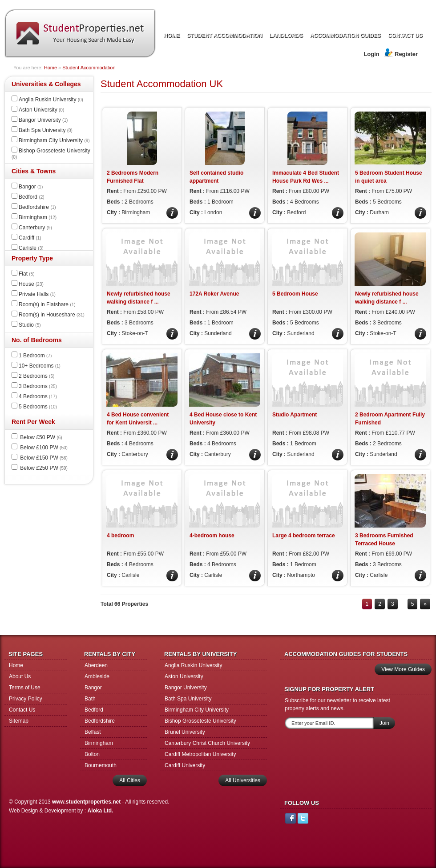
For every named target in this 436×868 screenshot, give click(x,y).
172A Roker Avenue (214, 294)
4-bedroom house (212, 536)
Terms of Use (25, 688)
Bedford (32, 197)
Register (406, 54)
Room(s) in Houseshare (52, 315)
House (31, 284)
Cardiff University (185, 765)
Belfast (93, 732)
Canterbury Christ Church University (207, 743)
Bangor (31, 187)
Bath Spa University (46, 130)
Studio (30, 325)
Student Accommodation (89, 68)
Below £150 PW (43, 458)
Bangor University (43, 120)
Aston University (41, 110)
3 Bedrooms (38, 386)
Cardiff (30, 238)
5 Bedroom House (295, 294)
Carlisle (31, 248)
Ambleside (97, 676)
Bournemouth (101, 765)
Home (50, 68)
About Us (20, 676)
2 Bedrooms (36, 376)
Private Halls (37, 294)
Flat (27, 274)
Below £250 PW (43, 468)
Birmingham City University (54, 140)
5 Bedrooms (38, 407)
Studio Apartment (295, 415)
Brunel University (185, 732)
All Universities (243, 780)
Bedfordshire (37, 207)
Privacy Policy (26, 699)
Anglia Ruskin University (51, 100)
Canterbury (35, 228)
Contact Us (22, 710)
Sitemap (19, 721)
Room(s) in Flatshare (47, 304)
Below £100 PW (43, 448)
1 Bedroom (35, 356)
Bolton (92, 754)
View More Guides (403, 669)
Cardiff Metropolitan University (200, 754)
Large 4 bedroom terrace (304, 536)
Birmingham (38, 217)
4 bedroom (120, 536)
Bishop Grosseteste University (200, 721)
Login (371, 54)
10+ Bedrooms (40, 366)
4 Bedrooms (38, 396)
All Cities (130, 780)
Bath (90, 699)
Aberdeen (96, 665)
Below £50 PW (40, 437)
